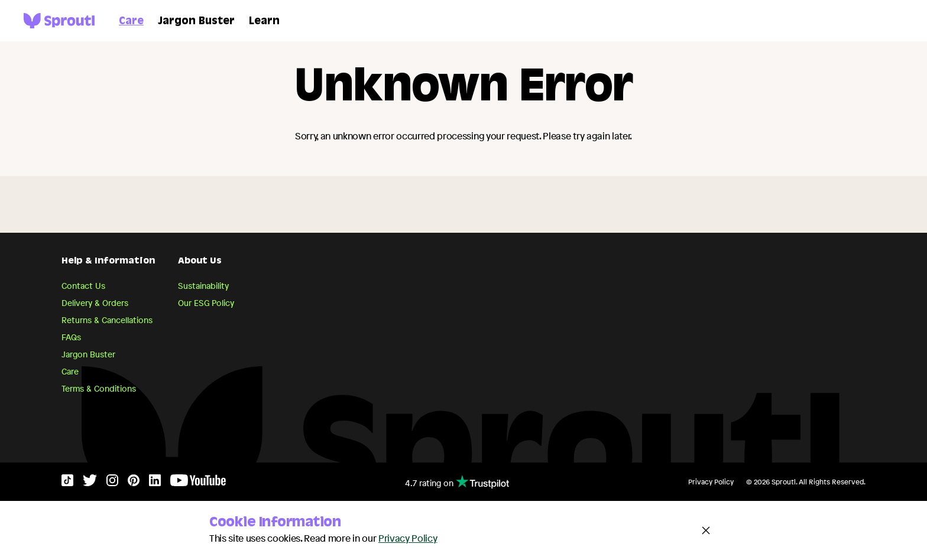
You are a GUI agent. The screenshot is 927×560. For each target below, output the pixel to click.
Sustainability (203, 286)
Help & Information (108, 262)
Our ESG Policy (206, 303)
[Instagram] (112, 483)
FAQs (71, 337)
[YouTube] (198, 483)
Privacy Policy (711, 482)
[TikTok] (67, 483)
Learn (264, 22)
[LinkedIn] (155, 483)
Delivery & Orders (95, 303)
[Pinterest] (134, 483)
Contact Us (83, 286)
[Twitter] (90, 483)
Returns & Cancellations (107, 320)
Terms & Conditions (99, 388)
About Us (200, 262)
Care (131, 22)
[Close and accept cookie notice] (706, 530)
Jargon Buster (196, 22)
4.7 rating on (457, 482)
